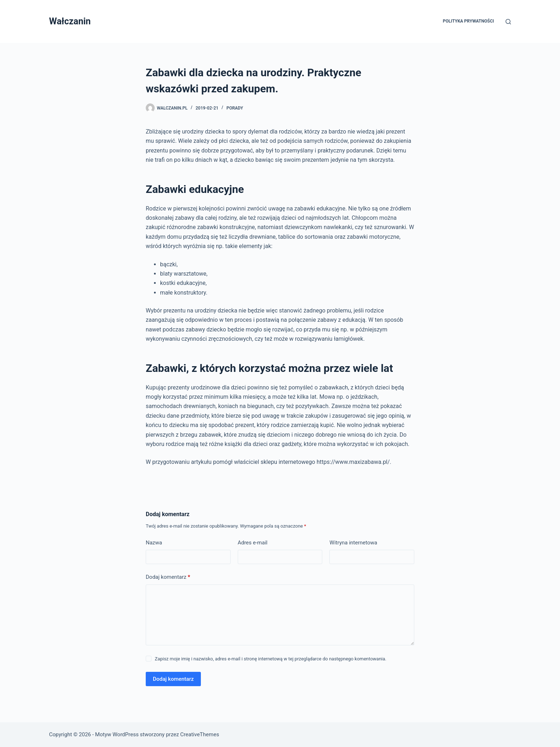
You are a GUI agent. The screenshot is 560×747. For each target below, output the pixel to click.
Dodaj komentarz (168, 577)
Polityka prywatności (469, 21)
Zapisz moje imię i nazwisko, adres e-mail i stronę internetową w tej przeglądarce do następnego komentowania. (271, 659)
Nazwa (154, 543)
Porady (235, 108)
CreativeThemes (200, 734)
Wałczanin (70, 21)
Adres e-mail (253, 543)
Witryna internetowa (353, 543)
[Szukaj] (508, 22)
